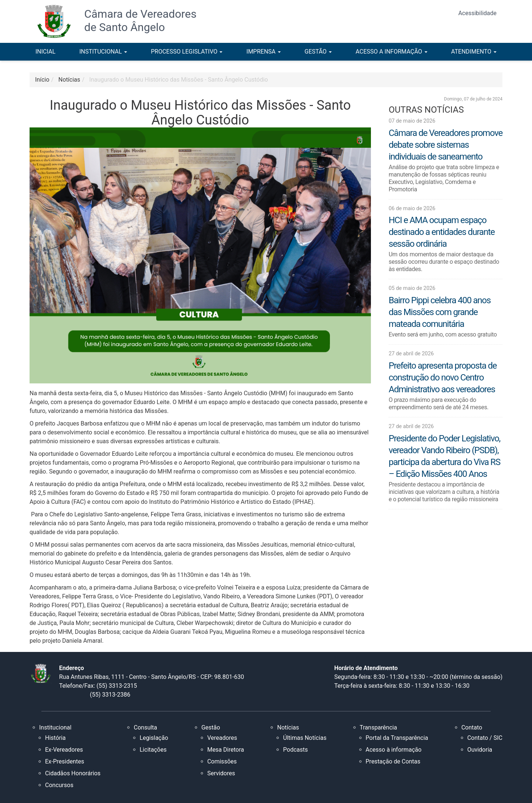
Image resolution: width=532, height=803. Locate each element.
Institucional (55, 727)
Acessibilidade (477, 13)
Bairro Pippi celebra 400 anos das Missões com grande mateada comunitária (440, 312)
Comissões (222, 761)
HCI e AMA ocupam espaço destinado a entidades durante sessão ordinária (442, 232)
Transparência (378, 727)
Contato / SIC (485, 738)
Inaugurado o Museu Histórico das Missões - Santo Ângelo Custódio (179, 80)
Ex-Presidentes (65, 761)
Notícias (288, 727)
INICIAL (45, 52)
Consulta (145, 727)
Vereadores (222, 738)
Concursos (59, 785)
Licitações (153, 750)
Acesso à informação (394, 750)
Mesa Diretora (226, 750)
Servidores (221, 773)
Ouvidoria (480, 750)
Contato (472, 727)
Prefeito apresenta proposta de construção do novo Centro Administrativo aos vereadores (443, 377)
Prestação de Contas (393, 761)
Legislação (154, 738)
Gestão (211, 727)
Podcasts (295, 750)
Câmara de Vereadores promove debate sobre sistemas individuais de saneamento (446, 145)
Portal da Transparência (397, 738)
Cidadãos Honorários (73, 773)
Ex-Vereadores (64, 750)
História (55, 738)
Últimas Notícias (305, 738)
